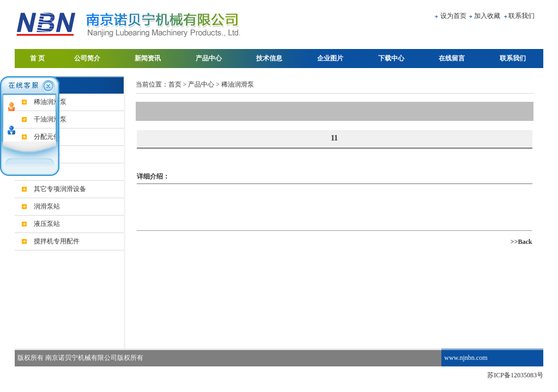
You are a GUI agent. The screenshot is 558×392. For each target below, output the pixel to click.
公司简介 (87, 58)
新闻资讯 (148, 58)
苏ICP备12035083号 (515, 375)
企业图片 (330, 58)
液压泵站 (47, 224)
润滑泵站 (47, 206)
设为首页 (453, 16)
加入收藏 (487, 16)
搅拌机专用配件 (57, 241)
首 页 (37, 58)
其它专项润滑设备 (60, 189)
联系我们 (521, 16)
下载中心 (391, 58)
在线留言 (452, 58)
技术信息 (269, 58)
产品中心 (209, 58)
